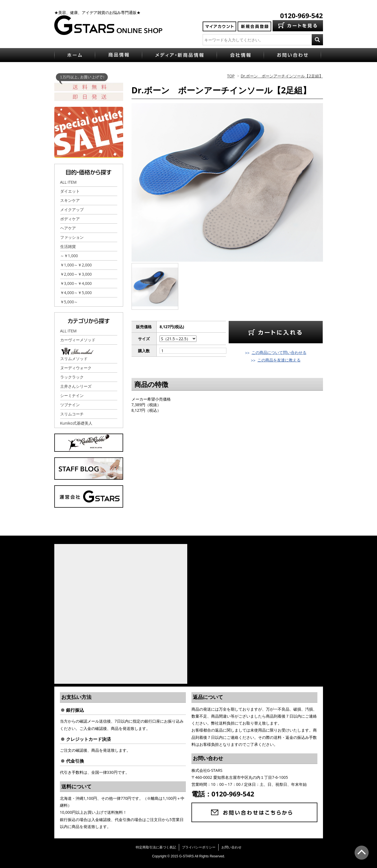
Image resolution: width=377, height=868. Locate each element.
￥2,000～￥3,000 (76, 274)
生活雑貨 (68, 246)
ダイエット (70, 191)
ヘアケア (68, 228)
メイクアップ (72, 210)
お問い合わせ (231, 847)
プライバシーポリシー (199, 847)
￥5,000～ (69, 302)
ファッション (72, 237)
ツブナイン (70, 405)
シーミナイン (72, 395)
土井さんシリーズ (76, 386)
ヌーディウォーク (76, 368)
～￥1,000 (69, 256)
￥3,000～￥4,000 (76, 283)
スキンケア (70, 200)
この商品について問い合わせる (279, 352)
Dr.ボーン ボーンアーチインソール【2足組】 (282, 76)
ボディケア (70, 219)
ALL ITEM (68, 182)
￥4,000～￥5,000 (76, 293)
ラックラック (72, 377)
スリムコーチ (72, 414)
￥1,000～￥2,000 (76, 265)
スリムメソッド (74, 359)
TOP (231, 76)
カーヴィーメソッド (78, 340)
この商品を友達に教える (279, 360)
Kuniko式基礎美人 (76, 423)
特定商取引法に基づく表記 (156, 847)
